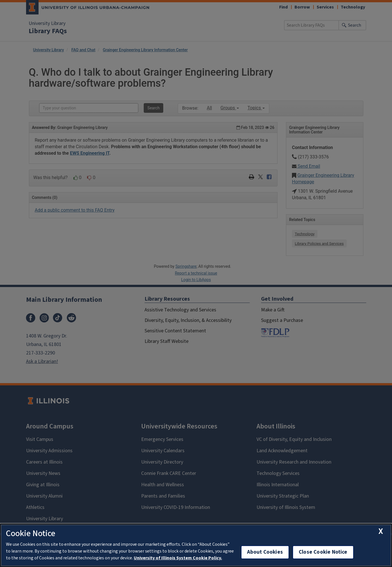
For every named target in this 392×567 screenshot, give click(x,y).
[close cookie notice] (381, 531)
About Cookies (265, 552)
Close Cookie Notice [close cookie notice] (323, 552)
